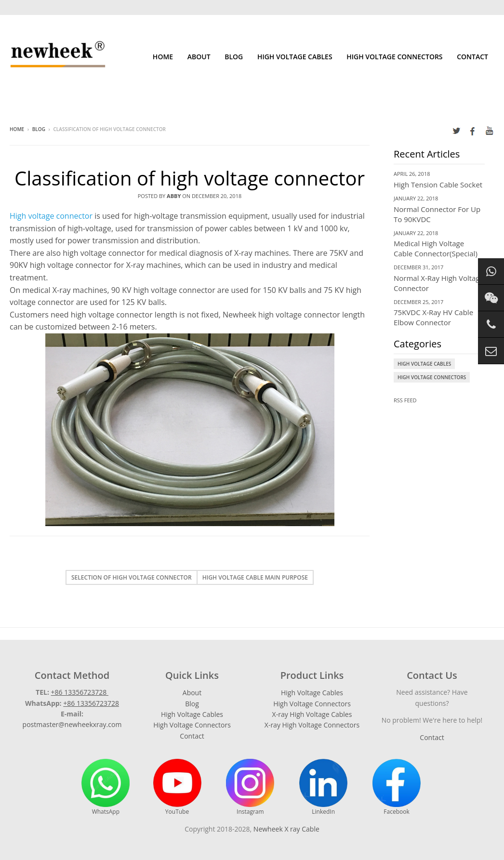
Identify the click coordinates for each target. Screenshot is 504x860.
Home (163, 57)
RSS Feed (405, 400)
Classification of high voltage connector (190, 178)
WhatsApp (106, 787)
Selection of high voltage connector (132, 577)
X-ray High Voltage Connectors (312, 725)
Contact (472, 57)
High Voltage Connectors (394, 57)
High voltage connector (51, 216)
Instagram (250, 787)
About (199, 57)
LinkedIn (323, 787)
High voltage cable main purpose (255, 577)
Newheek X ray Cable (286, 829)
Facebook (397, 787)
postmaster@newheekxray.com (72, 724)
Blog (234, 57)
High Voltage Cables (295, 57)
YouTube (177, 787)
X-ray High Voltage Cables (312, 714)
